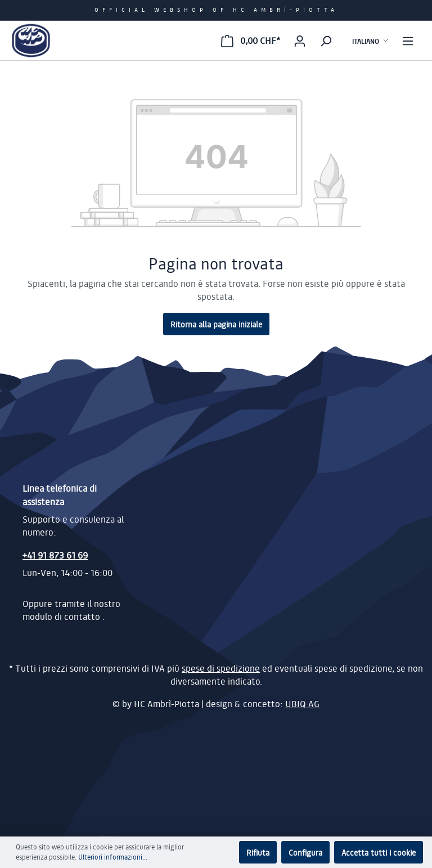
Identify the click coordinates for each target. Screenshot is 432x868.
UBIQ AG (302, 704)
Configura (305, 852)
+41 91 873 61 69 (55, 555)
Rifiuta (258, 852)
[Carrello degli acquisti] (251, 41)
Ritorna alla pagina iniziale (216, 324)
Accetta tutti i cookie (379, 852)
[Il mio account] (300, 41)
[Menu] (408, 41)
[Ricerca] (326, 41)
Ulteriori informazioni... (113, 857)
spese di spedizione (221, 668)
